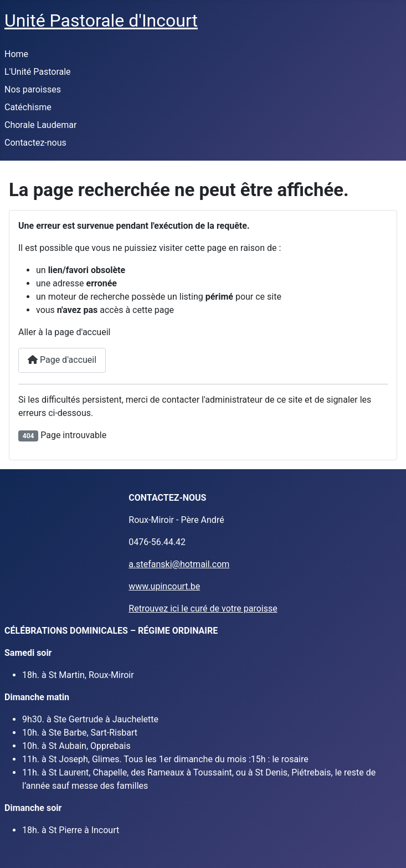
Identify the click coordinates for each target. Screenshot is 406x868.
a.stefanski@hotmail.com (179, 564)
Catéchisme (28, 107)
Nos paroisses (33, 89)
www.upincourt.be (164, 586)
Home (16, 54)
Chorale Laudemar (40, 125)
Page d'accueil (62, 360)
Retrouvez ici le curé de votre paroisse (203, 608)
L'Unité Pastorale (38, 72)
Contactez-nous (35, 143)
